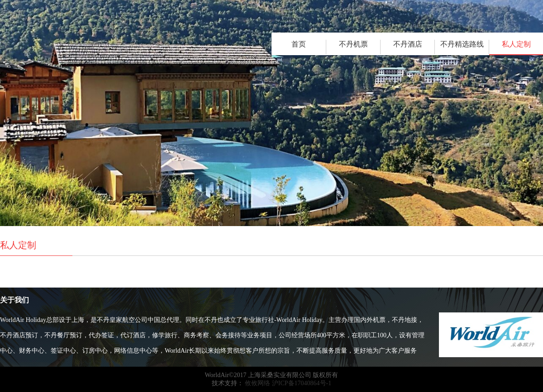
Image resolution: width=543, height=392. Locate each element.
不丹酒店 (408, 44)
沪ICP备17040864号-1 (302, 383)
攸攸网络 (257, 383)
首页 (299, 44)
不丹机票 (353, 44)
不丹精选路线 (462, 44)
